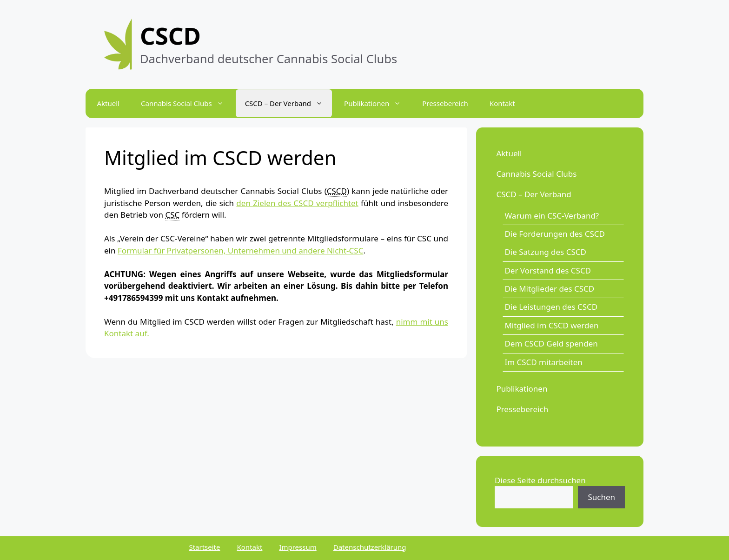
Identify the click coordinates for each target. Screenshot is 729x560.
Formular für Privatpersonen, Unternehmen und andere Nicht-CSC (241, 250)
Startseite (204, 547)
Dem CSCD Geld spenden (551, 343)
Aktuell (108, 103)
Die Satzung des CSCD (545, 252)
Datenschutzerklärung (370, 547)
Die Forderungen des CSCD (554, 234)
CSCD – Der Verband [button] (288, 103)
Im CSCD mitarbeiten (543, 362)
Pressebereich (445, 103)
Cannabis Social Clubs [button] (187, 103)
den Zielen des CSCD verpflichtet (297, 203)
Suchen (601, 497)
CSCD (170, 36)
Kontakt (502, 103)
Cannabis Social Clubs (536, 174)
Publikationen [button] (377, 103)
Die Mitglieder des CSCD (549, 289)
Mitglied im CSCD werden (551, 325)
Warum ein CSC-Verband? (552, 216)
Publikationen (522, 389)
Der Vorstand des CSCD (548, 270)
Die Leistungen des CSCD (551, 307)
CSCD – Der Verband (533, 194)
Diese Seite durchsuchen (540, 480)
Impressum (298, 547)
